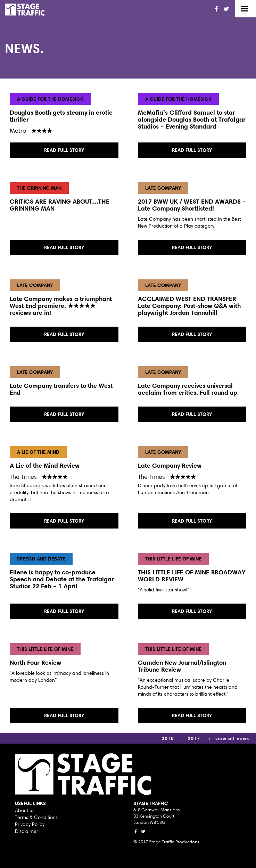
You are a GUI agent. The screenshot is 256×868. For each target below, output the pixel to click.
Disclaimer (27, 831)
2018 (168, 738)
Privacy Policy (30, 824)
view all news (232, 738)
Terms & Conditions (36, 817)
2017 (194, 738)
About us (25, 810)
